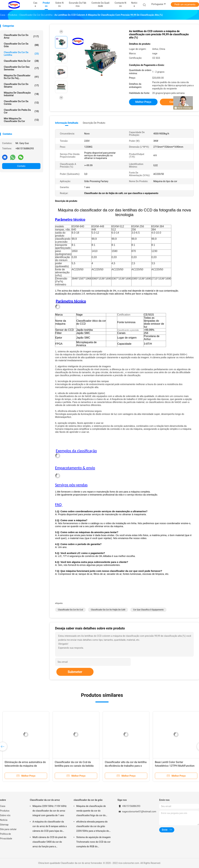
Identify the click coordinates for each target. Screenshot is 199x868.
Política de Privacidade (6, 836)
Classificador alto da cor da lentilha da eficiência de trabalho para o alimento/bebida (126, 766)
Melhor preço (143, 102)
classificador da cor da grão (21, 45)
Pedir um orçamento (185, 4)
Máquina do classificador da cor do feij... (21, 77)
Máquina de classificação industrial (21, 94)
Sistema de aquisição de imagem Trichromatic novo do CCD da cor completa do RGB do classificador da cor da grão (93, 842)
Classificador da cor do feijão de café (108, 610)
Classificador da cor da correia (21, 103)
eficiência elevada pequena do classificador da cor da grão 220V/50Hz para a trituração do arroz (93, 827)
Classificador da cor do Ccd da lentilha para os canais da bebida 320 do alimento (74, 766)
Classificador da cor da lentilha (21, 54)
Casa (3, 806)
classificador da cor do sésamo (21, 85)
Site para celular (8, 829)
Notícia (4, 820)
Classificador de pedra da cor (21, 111)
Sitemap (4, 825)
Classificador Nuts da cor (21, 61)
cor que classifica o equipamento (148, 610)
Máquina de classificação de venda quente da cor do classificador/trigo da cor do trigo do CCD (91, 811)
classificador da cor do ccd (70, 610)
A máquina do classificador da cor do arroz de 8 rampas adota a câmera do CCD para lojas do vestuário (50, 827)
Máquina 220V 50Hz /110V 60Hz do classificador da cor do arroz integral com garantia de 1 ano (50, 811)
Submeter (75, 672)
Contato (21, 166)
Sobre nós (5, 815)
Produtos (5, 811)
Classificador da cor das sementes (21, 68)
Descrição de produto (94, 123)
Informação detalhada (67, 123)
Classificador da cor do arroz (21, 36)
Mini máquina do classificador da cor (21, 120)
